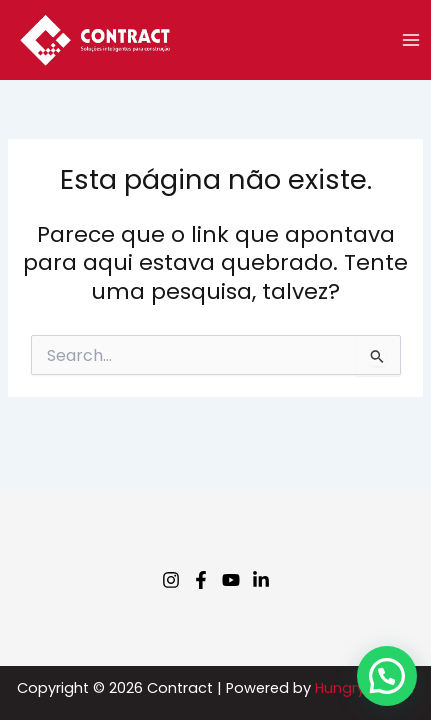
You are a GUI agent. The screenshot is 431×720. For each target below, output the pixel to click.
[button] (387, 676)
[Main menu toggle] (411, 40)
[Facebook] (201, 580)
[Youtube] (231, 580)
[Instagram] (171, 580)
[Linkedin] (261, 580)
